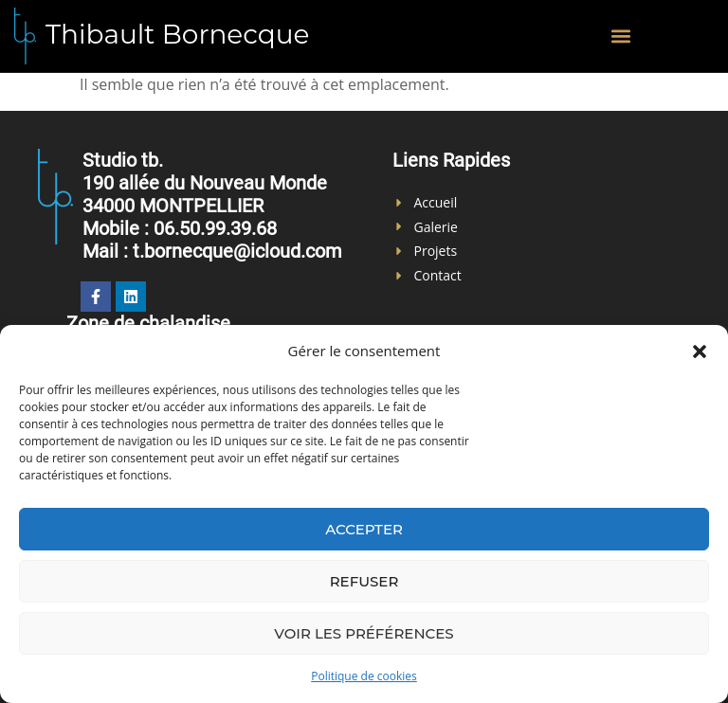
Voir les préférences (364, 633)
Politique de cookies (364, 676)
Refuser (364, 581)
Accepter (364, 529)
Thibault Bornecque (178, 34)
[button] (700, 351)
